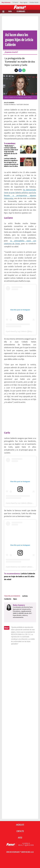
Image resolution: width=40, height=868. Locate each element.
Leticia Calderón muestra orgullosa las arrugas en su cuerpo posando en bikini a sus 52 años (11, 162)
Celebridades (21, 12)
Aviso (20, 838)
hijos (15, 599)
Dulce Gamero (9, 103)
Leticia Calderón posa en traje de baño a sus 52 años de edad (20, 577)
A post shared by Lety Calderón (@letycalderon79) (23, 331)
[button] (16, 70)
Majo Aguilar (24, 2)
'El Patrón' (15, 2)
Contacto (20, 831)
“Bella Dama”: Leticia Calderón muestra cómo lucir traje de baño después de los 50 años (11, 151)
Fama (10, 12)
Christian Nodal (34, 2)
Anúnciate (20, 825)
